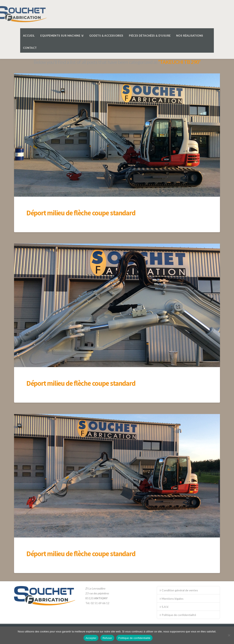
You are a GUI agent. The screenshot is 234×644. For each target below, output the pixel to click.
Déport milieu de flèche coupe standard (81, 213)
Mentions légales (171, 599)
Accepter (91, 638)
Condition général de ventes (179, 590)
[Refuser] (229, 635)
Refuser (107, 638)
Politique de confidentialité (178, 615)
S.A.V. (164, 607)
